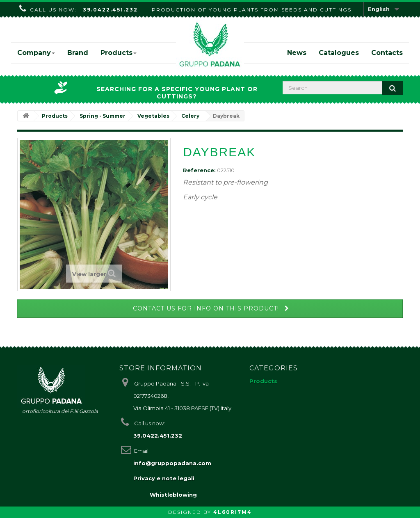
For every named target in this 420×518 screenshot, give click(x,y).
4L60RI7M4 (233, 512)
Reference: (199, 170)
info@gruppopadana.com (172, 463)
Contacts (387, 53)
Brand (78, 53)
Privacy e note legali (164, 478)
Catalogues (339, 53)
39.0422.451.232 (110, 10)
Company (36, 53)
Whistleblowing (173, 495)
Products (119, 53)
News (297, 53)
